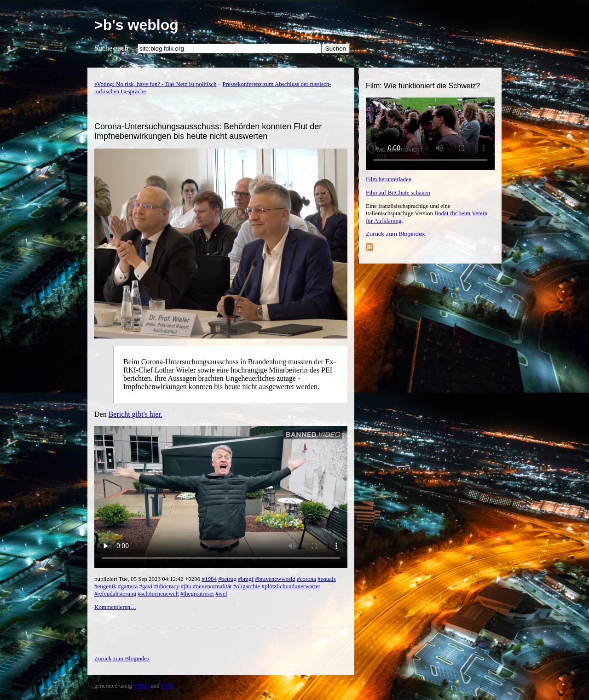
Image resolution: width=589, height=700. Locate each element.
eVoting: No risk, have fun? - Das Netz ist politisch (156, 84)
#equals (327, 579)
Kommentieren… (115, 607)
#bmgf (246, 579)
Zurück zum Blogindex (396, 234)
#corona (306, 579)
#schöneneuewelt (158, 594)
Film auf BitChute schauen (398, 192)
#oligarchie (247, 586)
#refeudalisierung (115, 594)
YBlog (141, 686)
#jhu (186, 586)
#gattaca (128, 586)
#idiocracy (167, 586)
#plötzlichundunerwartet (291, 586)
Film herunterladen (389, 179)
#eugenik (105, 586)
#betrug (227, 579)
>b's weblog (136, 25)
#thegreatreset (197, 594)
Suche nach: (112, 48)
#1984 (209, 579)
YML (167, 686)
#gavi (146, 586)
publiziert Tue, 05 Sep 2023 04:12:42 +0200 (148, 579)
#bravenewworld (275, 579)
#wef (221, 594)
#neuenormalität (212, 586)
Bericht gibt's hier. (136, 414)
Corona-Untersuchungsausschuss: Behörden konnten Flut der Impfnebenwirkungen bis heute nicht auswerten (208, 131)
